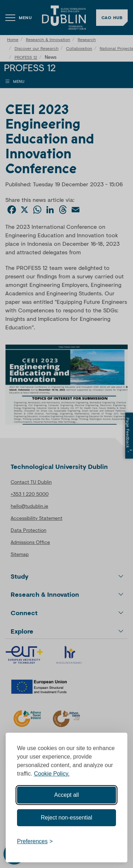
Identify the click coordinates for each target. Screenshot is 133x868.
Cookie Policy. (52, 774)
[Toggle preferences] (35, 841)
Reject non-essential (66, 818)
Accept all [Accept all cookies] (66, 795)
